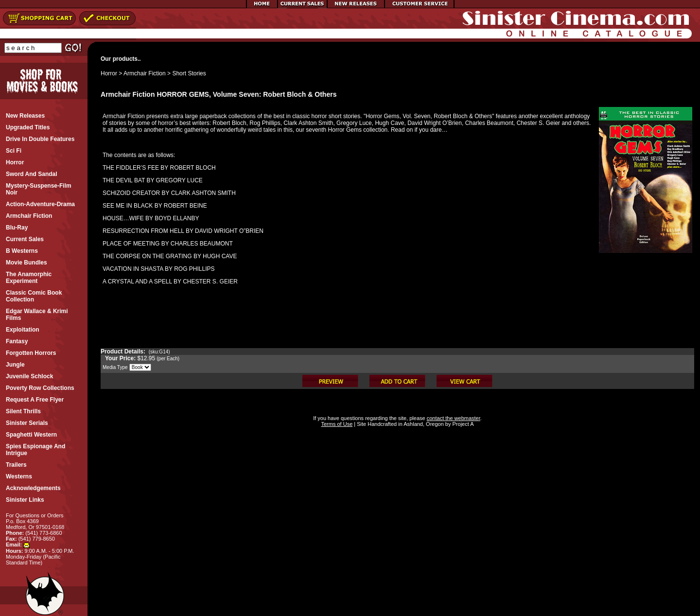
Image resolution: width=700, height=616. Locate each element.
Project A (462, 424)
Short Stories (189, 73)
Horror (109, 73)
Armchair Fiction (145, 73)
